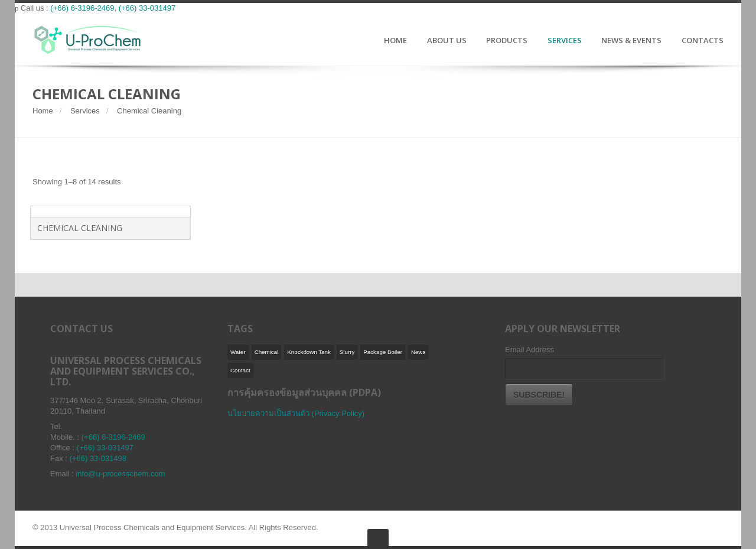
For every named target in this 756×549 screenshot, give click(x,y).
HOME (395, 41)
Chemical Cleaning (80, 228)
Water (238, 352)
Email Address (529, 350)
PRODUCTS (507, 41)
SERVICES (565, 41)
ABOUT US (447, 41)
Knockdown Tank (309, 352)
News (418, 352)
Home (43, 111)
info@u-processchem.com (120, 474)
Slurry (347, 352)
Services (85, 111)
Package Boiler (383, 352)
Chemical (267, 352)
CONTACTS (703, 41)
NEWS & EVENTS (631, 41)
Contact (240, 370)
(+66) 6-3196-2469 (82, 8)
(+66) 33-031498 (98, 458)
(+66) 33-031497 (147, 8)
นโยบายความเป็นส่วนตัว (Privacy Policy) (296, 413)
